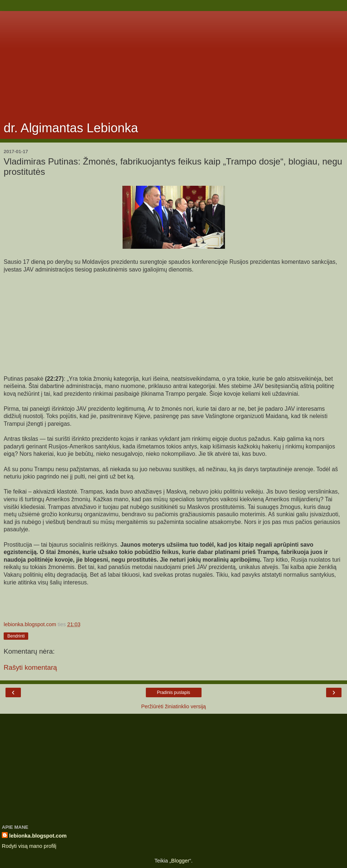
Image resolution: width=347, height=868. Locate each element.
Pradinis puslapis (173, 692)
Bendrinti (16, 636)
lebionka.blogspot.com (38, 836)
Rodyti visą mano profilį (29, 846)
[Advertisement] (173, 62)
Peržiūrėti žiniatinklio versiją (173, 706)
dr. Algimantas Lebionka (71, 128)
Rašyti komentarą (30, 667)
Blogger (180, 861)
